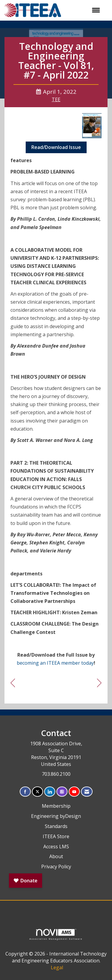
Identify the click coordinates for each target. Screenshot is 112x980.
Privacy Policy (56, 867)
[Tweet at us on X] (37, 792)
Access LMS (56, 847)
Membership (56, 806)
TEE (56, 99)
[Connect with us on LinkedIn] (50, 792)
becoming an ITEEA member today (55, 663)
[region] (99, 683)
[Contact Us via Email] (87, 792)
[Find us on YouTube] (74, 792)
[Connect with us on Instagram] (62, 792)
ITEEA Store (56, 836)
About (56, 856)
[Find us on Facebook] (25, 792)
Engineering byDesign (56, 816)
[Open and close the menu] (84, 10)
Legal (57, 967)
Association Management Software (56, 934)
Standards (56, 826)
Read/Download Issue (56, 147)
